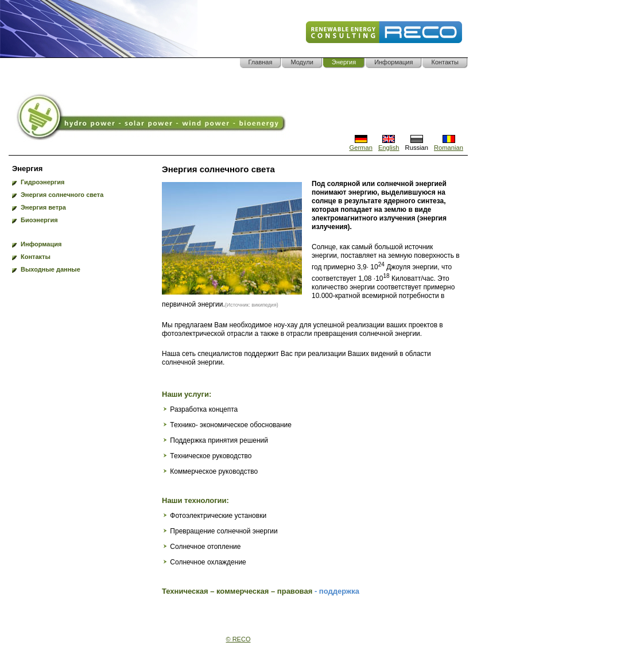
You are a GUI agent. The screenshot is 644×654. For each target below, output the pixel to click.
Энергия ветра (43, 207)
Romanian (449, 144)
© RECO (238, 639)
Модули (302, 62)
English (389, 144)
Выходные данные (51, 269)
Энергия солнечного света (62, 195)
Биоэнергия (39, 220)
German (360, 144)
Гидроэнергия (42, 182)
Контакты (445, 62)
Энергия (344, 62)
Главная (261, 62)
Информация (393, 62)
